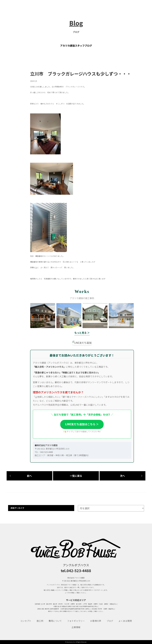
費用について (55, 621)
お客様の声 (96, 621)
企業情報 (76, 627)
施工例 (40, 621)
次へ (122, 476)
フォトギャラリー (76, 621)
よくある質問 (125, 621)
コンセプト (26, 621)
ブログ (110, 621)
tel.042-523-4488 (76, 571)
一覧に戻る (76, 476)
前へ (29, 476)
